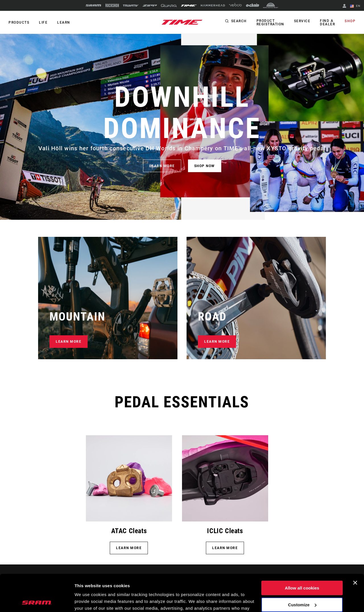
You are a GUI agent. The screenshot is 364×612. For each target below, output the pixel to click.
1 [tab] (354, 127)
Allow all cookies (302, 551)
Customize (302, 568)
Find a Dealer (327, 22)
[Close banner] (355, 546)
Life (43, 22)
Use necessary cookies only (302, 585)
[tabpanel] (182, 127)
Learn (64, 22)
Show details (88, 601)
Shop (350, 21)
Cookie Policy (173, 585)
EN (355, 6)
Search (239, 21)
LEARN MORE (162, 166)
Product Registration (270, 22)
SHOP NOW (205, 166)
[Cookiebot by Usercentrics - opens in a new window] (37, 601)
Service (302, 21)
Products (19, 22)
